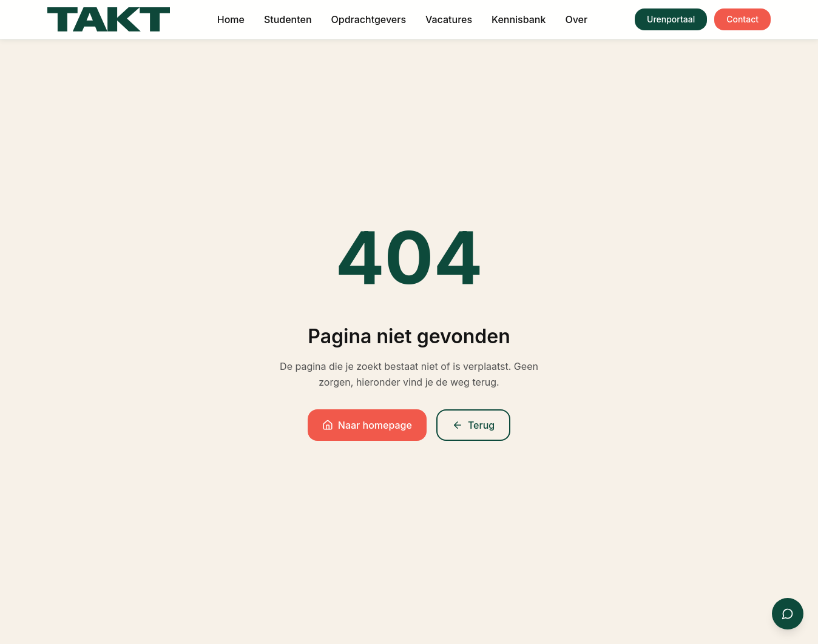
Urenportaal (671, 19)
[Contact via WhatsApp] (788, 614)
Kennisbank (519, 19)
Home (231, 19)
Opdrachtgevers (369, 19)
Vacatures (449, 19)
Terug (473, 425)
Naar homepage (367, 425)
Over (576, 19)
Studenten (288, 19)
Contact (742, 19)
